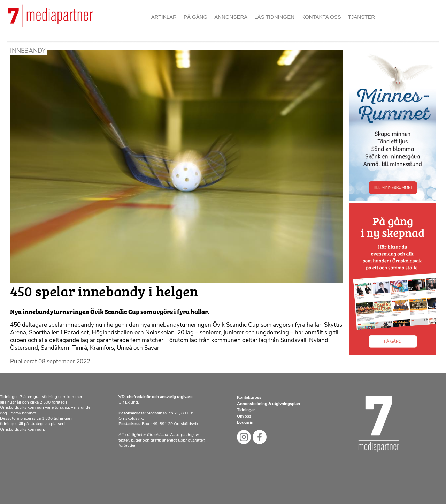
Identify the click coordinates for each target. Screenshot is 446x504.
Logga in (245, 423)
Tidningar (246, 410)
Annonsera (231, 17)
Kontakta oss (321, 17)
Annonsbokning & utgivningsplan (268, 404)
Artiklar (164, 17)
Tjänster (362, 17)
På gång (195, 17)
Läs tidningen (274, 17)
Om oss (244, 416)
